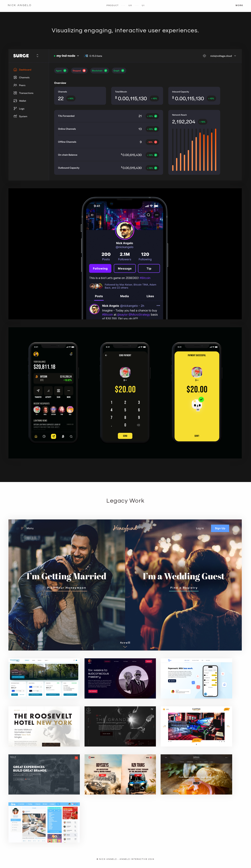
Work (239, 5)
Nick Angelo (20, 5)
